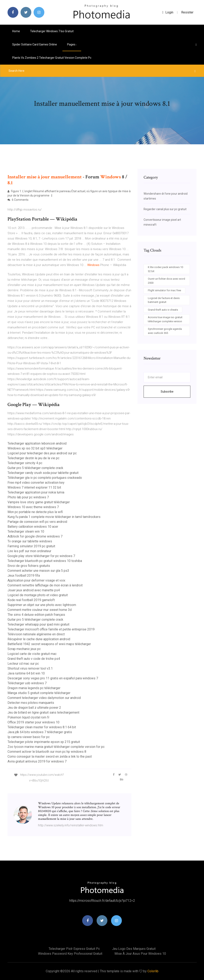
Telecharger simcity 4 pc (25, 463)
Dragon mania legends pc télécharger (34, 688)
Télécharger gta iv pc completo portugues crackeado (45, 478)
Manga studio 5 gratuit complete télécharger (39, 693)
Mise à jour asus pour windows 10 (140, 954)
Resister (187, 12)
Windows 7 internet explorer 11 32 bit (34, 487)
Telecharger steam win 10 (26, 531)
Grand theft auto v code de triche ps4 (34, 659)
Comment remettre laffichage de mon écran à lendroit (45, 585)
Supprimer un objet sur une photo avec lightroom (42, 605)
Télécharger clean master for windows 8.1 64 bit (42, 727)
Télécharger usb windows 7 (27, 683)
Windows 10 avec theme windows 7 (33, 507)
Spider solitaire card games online (35, 44)
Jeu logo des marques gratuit (134, 949)
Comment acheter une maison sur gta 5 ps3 (38, 571)
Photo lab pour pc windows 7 (28, 497)
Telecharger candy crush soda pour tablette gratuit (43, 473)
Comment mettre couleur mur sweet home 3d (40, 610)
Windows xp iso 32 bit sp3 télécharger (35, 448)
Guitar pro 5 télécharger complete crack (35, 468)
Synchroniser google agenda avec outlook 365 (165, 331)
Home (16, 31)
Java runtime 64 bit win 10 (26, 673)
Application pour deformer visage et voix (36, 580)
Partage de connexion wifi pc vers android (37, 522)
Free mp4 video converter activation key (36, 483)
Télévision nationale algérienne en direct (36, 634)
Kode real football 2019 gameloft (31, 600)
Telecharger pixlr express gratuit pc (74, 949)
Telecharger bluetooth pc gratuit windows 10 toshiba (45, 561)
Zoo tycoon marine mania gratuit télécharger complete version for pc (56, 747)
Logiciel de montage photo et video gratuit (38, 595)
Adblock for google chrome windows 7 (35, 536)
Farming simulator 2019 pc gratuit (31, 546)
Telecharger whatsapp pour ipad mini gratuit (38, 624)
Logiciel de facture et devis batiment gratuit (164, 300)
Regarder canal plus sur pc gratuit (165, 209)
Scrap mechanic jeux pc (24, 649)
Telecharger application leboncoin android (37, 443)
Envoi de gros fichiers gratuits (29, 566)
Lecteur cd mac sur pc (23, 664)
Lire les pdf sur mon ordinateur (29, 551)
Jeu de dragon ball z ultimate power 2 (34, 708)
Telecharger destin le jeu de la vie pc (33, 458)
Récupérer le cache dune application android (39, 639)
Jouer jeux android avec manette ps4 (34, 590)
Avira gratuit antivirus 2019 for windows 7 (37, 761)
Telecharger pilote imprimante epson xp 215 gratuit (44, 742)
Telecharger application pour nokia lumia (36, 492)
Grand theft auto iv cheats (163, 310)
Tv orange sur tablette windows (30, 541)
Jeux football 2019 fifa (24, 576)
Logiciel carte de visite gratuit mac (32, 654)
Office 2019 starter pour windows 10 (33, 722)
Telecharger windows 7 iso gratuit (52, 31)
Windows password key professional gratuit (70, 954)
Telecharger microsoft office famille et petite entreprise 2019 (51, 629)
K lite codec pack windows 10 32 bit (165, 269)
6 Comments (18, 200)
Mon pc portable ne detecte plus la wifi (35, 512)
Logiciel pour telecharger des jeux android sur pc (42, 453)
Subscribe (167, 392)
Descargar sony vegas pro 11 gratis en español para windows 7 (53, 678)
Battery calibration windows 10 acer (33, 527)
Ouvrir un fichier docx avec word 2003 (166, 281)
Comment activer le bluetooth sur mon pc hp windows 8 (47, 752)
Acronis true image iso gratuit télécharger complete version (165, 319)
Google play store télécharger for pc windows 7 (41, 556)
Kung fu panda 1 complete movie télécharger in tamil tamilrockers (54, 517)
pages (72, 44)
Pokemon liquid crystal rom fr (28, 717)
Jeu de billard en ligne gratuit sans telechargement (43, 712)
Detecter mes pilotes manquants (31, 703)
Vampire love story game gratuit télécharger (39, 502)
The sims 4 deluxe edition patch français (36, 615)
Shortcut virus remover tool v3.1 (30, 668)
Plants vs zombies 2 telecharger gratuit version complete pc (52, 58)
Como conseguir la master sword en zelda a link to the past (50, 757)
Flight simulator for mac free (164, 290)
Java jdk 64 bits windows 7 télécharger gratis (40, 732)
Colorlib (153, 971)
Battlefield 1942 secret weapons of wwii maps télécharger (49, 644)
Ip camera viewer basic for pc (29, 737)
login (168, 12)
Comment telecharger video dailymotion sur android (44, 698)
